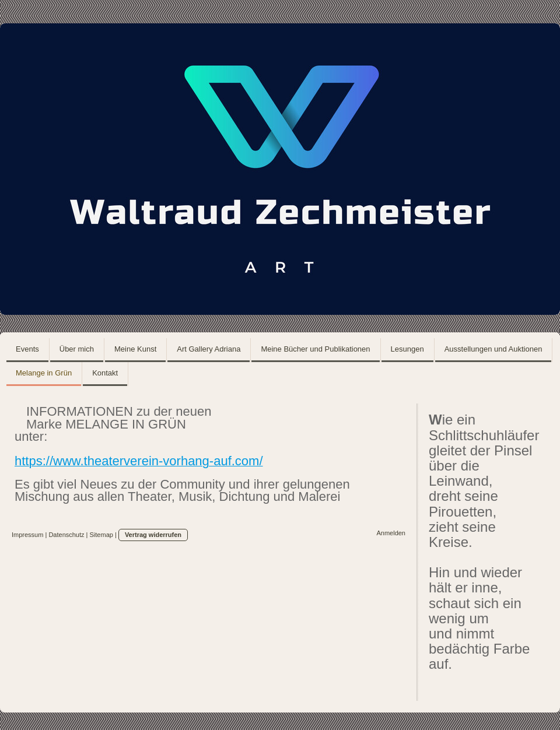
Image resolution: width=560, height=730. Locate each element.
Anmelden (391, 533)
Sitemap (101, 535)
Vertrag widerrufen (153, 535)
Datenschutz (66, 535)
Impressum (27, 535)
